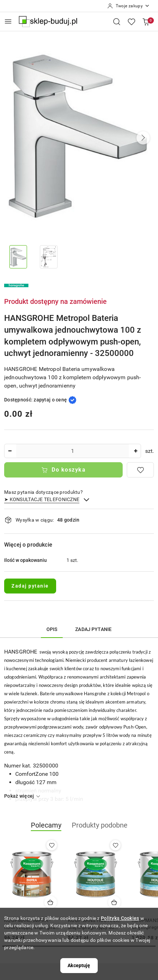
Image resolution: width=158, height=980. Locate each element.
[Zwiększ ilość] (135, 451)
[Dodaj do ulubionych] (140, 470)
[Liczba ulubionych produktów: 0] (131, 22)
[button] (143, 138)
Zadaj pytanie (30, 586)
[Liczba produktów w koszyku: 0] (146, 22)
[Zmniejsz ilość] (10, 451)
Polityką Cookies (120, 918)
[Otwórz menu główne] (8, 21)
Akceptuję (79, 965)
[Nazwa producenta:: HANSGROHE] (16, 285)
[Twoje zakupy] (129, 6)
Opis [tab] (52, 629)
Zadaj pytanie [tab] (93, 629)
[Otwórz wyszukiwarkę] (117, 22)
